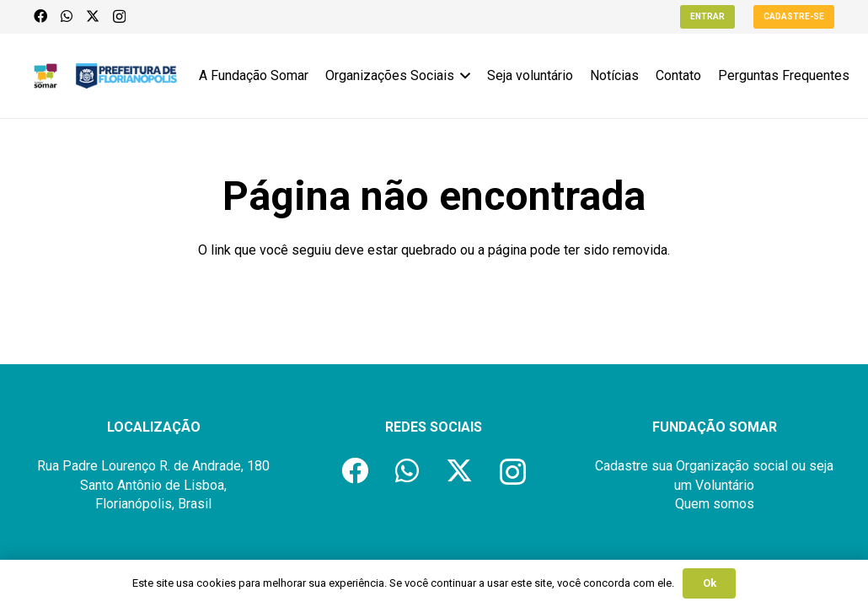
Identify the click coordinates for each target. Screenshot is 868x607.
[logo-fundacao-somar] (46, 76)
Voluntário (725, 485)
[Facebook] (40, 16)
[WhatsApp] (67, 16)
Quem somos (715, 504)
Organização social (732, 466)
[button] (463, 76)
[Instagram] (119, 17)
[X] (93, 16)
